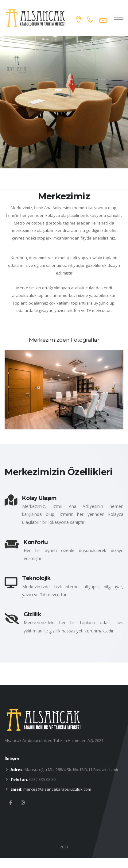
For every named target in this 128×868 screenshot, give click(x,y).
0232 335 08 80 (42, 779)
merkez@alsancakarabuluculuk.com (57, 789)
